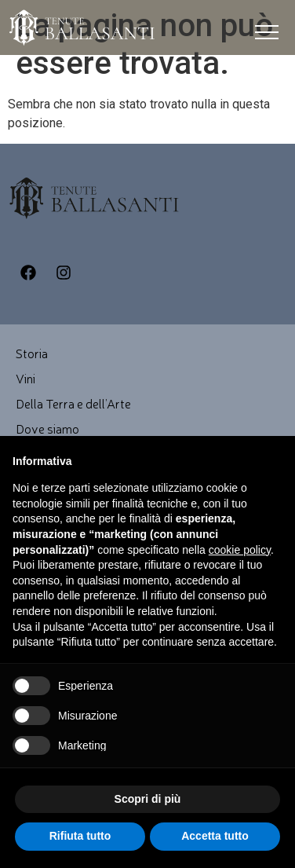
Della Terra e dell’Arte (73, 403)
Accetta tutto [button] (215, 836)
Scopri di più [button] (148, 799)
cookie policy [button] (240, 550)
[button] (267, 36)
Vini (25, 378)
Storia (32, 353)
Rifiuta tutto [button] (80, 836)
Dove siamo (47, 428)
